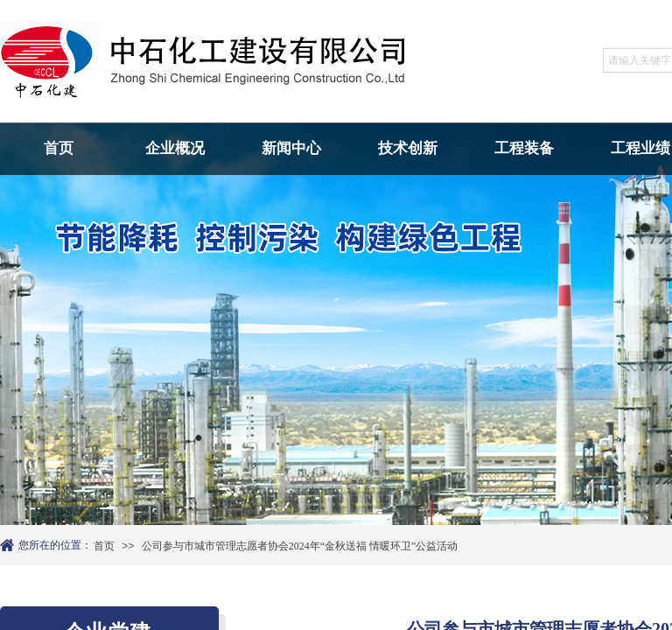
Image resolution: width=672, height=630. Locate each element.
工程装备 (524, 148)
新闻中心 (291, 148)
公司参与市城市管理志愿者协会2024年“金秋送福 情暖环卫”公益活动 (300, 546)
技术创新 (408, 148)
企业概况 (175, 148)
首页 (59, 148)
